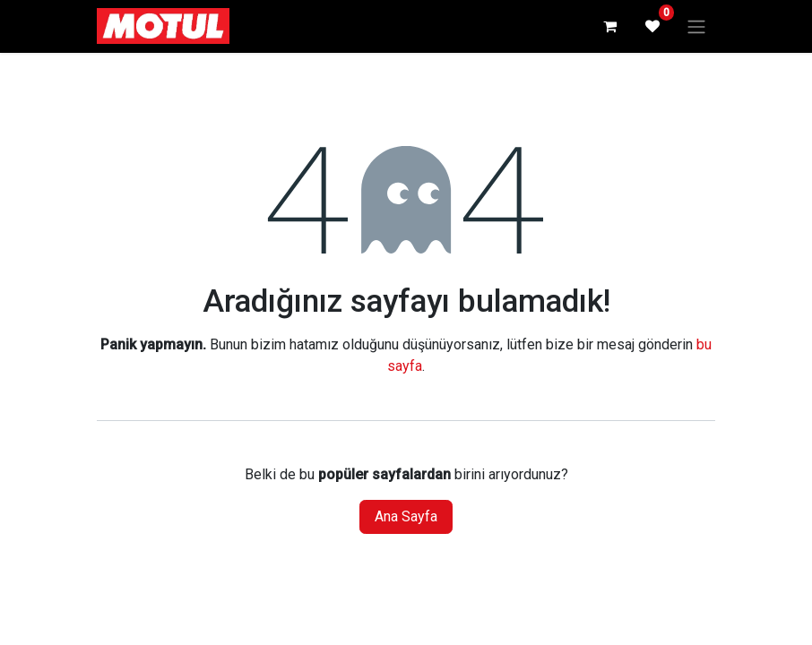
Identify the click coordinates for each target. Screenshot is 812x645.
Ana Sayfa (406, 516)
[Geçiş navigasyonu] (696, 26)
